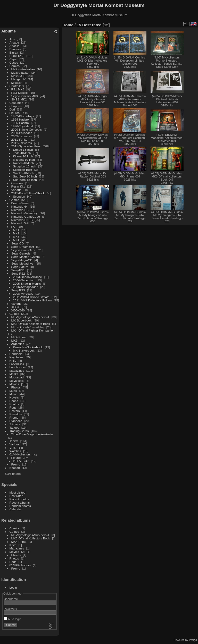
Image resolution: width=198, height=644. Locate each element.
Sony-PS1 (18, 270)
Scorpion (19, 196)
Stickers (15, 424)
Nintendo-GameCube (26, 217)
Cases (14, 62)
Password (11, 609)
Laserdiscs (17, 364)
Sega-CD (18, 243)
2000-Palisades (22, 133)
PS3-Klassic (19, 93)
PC (13, 227)
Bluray (14, 52)
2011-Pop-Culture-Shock (28, 193)
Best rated (16, 496)
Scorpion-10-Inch (25, 166)
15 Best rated (89, 25)
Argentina (18, 344)
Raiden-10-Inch (23, 163)
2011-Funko (19, 139)
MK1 (16, 230)
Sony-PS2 (18, 273)
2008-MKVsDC (23, 294)
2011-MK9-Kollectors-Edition (32, 300)
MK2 (16, 233)
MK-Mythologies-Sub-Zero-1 (30, 317)
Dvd (12, 109)
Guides (14, 314)
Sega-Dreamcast (23, 247)
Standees (16, 421)
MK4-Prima (19, 337)
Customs (17, 183)
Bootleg (15, 468)
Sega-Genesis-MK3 (25, 96)
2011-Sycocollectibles (26, 146)
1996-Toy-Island (22, 126)
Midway (16, 83)
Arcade (14, 42)
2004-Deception (24, 280)
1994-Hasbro (20, 119)
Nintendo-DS (20, 210)
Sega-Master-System (26, 257)
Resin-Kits (18, 186)
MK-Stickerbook (24, 350)
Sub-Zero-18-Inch (25, 180)
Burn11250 (17, 56)
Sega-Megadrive (22, 263)
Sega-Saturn (20, 267)
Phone (14, 401)
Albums (9, 31)
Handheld (16, 354)
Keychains (16, 357)
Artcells (15, 46)
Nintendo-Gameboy (24, 213)
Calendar (16, 509)
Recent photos (19, 499)
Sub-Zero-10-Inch (25, 176)
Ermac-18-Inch (23, 150)
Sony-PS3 (18, 290)
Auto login (13, 619)
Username (11, 599)
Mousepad (17, 377)
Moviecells (17, 381)
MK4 (16, 240)
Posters (15, 411)
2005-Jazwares (22, 136)
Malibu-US (18, 76)
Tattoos (14, 427)
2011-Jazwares (22, 143)
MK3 (16, 237)
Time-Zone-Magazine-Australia (32, 434)
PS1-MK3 (18, 89)
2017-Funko (21, 461)
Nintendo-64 (20, 206)
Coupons (16, 106)
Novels (14, 397)
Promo (14, 417)
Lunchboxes (18, 367)
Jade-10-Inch (22, 153)
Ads (12, 39)
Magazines (17, 371)
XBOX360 (18, 310)
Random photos (20, 506)
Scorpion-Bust (23, 170)
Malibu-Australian (23, 69)
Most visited (18, 492)
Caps (13, 59)
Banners (15, 49)
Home (68, 25)
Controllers (17, 86)
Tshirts (14, 441)
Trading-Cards (19, 431)
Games (14, 200)
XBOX (16, 307)
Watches (15, 451)
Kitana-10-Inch (23, 156)
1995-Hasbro (20, 123)
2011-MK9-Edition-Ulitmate (31, 297)
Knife (13, 361)
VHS (13, 448)
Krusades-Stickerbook (28, 347)
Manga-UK (19, 79)
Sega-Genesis (21, 253)
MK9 (14, 340)
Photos (16, 387)
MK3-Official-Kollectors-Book (31, 324)
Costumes (16, 103)
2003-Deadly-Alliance (28, 277)
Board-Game (20, 203)
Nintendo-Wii (20, 223)
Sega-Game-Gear (23, 250)
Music (14, 394)
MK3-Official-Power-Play (28, 327)
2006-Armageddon (26, 287)
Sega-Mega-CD (22, 260)
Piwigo (193, 640)
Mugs (13, 391)
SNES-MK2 (19, 99)
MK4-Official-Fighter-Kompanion (33, 330)
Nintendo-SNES (22, 220)
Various (16, 190)
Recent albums (20, 502)
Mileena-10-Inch (24, 160)
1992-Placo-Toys (23, 116)
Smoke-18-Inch (23, 173)
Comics (15, 66)
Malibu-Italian (20, 73)
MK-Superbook (21, 320)
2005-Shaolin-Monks (27, 283)
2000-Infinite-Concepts (27, 129)
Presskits (16, 414)
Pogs (13, 407)
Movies (14, 384)
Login (13, 587)
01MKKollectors (20, 454)
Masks (14, 374)
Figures (15, 113)
